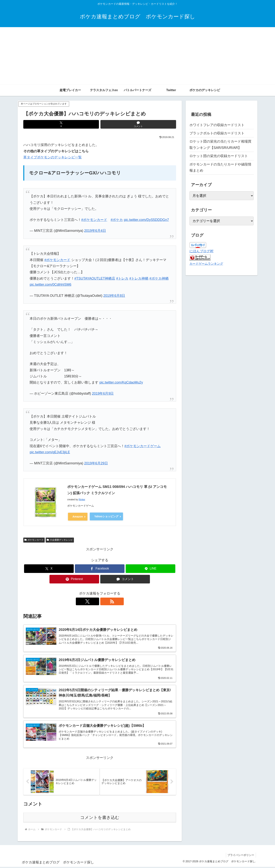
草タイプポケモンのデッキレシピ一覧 (53, 157)
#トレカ (122, 278)
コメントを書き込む (100, 819)
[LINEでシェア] (150, 568)
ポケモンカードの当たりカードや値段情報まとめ (220, 167)
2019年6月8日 (114, 296)
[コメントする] (138, 124)
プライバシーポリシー (240, 856)
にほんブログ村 (201, 251)
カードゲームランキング (206, 264)
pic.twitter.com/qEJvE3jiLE (50, 452)
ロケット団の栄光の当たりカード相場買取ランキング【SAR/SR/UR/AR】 (220, 144)
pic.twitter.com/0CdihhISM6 (50, 285)
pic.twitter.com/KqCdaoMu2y (121, 382)
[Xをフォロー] (95, 601)
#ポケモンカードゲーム (142, 446)
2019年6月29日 (96, 463)
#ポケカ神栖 (159, 278)
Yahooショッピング (106, 516)
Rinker (82, 500)
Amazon (78, 516)
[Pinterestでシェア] (74, 579)
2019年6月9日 (103, 393)
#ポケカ (117, 220)
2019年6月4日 (95, 231)
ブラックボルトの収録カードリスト (217, 133)
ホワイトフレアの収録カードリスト (217, 125)
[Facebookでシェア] (100, 568)
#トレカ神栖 (139, 278)
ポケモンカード (34, 539)
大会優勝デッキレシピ (60, 539)
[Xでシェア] (61, 124)
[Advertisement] (137, 56)
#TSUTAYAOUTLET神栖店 (95, 278)
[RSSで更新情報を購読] (104, 601)
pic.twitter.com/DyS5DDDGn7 (146, 220)
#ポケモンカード (94, 220)
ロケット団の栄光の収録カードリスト (219, 156)
